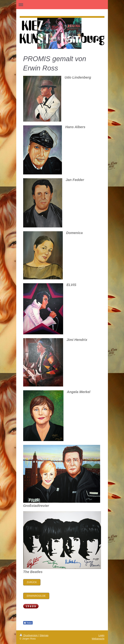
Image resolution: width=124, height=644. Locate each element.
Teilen (28, 623)
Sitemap (44, 635)
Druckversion (29, 635)
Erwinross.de (36, 596)
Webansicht (98, 639)
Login (101, 635)
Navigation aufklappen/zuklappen (62, 5)
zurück (32, 582)
